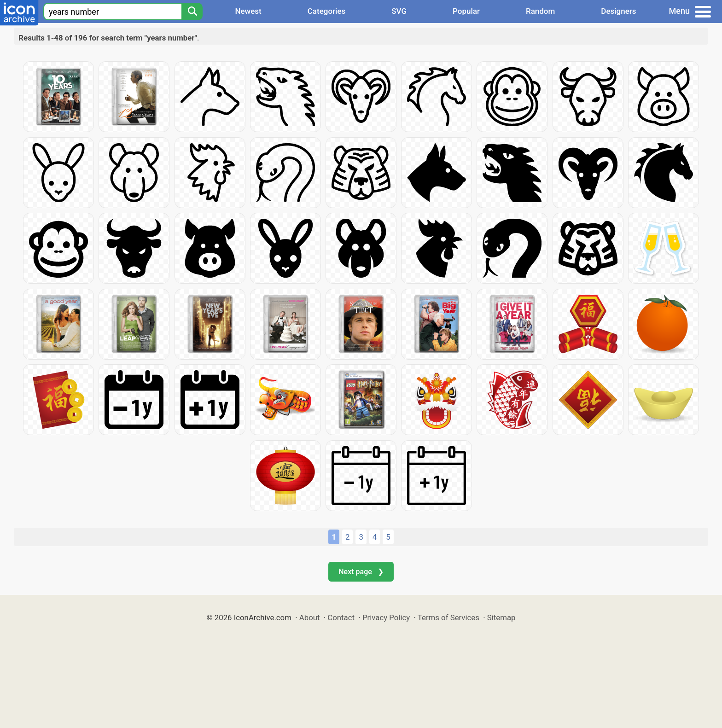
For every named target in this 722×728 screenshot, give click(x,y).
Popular (466, 11)
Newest (248, 11)
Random (540, 11)
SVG (399, 11)
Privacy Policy (386, 617)
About (310, 617)
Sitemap (501, 617)
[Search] (192, 12)
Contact (341, 617)
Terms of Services (448, 617)
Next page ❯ (361, 572)
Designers (618, 11)
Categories (327, 11)
